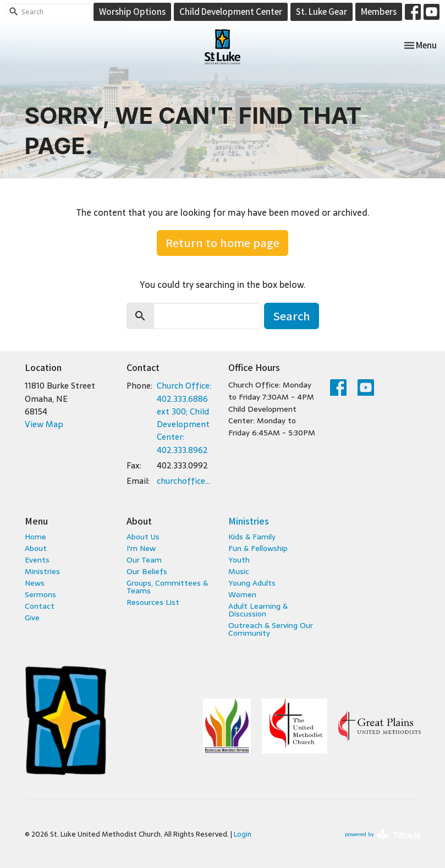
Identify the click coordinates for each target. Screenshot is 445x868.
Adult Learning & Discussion (258, 610)
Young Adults (252, 583)
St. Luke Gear (322, 11)
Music (239, 571)
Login (243, 834)
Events (37, 560)
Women (242, 594)
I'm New (141, 548)
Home (35, 537)
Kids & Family (252, 537)
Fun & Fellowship (258, 548)
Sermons (40, 594)
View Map (44, 424)
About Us (143, 537)
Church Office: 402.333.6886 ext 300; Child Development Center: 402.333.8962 (184, 418)
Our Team (144, 560)
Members (379, 11)
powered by (383, 835)
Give (32, 618)
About (36, 548)
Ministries (42, 571)
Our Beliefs (147, 571)
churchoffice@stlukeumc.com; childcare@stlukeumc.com (187, 481)
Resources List (153, 602)
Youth (239, 560)
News (35, 583)
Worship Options (132, 11)
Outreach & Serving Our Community (271, 629)
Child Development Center (231, 11)
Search (292, 316)
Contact (40, 606)
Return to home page (222, 242)
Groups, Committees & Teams (167, 587)
